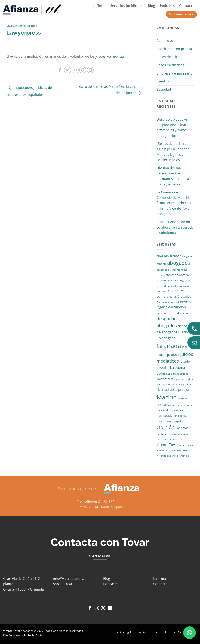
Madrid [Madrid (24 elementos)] (167, 397)
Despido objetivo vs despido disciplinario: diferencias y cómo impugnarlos (173, 127)
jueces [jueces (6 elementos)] (173, 354)
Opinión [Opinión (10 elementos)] (166, 427)
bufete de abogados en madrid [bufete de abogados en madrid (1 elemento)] (173, 286)
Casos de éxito (168, 57)
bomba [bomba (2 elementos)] (184, 275)
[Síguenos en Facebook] (90, 608)
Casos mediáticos (170, 65)
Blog (151, 6)
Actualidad (165, 41)
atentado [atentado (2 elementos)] (172, 275)
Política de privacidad (153, 632)
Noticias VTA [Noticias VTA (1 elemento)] (180, 416)
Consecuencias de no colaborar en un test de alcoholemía (175, 227)
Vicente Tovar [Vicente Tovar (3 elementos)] (167, 445)
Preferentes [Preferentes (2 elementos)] (165, 434)
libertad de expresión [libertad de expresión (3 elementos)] (173, 390)
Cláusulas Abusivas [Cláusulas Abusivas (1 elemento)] (167, 302)
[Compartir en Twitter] (68, 70)
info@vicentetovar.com (71, 579)
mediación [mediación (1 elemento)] (174, 405)
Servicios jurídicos (127, 6)
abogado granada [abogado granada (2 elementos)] (169, 256)
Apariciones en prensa (22, 26)
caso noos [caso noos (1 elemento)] (162, 291)
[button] (189, 633)
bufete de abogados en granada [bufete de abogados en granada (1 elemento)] (174, 281)
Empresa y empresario (174, 73)
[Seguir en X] (103, 608)
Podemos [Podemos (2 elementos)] (182, 428)
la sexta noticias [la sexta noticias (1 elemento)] (179, 374)
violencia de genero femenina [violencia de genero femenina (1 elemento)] (173, 456)
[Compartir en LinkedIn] (90, 70)
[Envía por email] (75, 70)
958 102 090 (62, 584)
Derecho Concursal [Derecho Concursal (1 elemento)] (182, 313)
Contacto (187, 6)
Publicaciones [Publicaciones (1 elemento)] (181, 434)
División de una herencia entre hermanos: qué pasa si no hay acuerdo (174, 176)
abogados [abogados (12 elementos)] (179, 263)
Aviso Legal (124, 632)
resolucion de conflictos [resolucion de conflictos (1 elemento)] (169, 440)
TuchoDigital (36, 635)
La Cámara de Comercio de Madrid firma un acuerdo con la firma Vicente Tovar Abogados (174, 203)
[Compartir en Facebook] (60, 70)
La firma (99, 6)
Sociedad (164, 89)
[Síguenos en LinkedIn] (110, 608)
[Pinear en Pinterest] (83, 70)
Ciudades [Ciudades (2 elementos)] (184, 296)
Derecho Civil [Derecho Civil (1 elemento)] (164, 313)
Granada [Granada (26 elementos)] (169, 346)
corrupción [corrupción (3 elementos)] (177, 307)
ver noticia (115, 56)
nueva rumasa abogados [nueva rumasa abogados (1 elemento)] (170, 421)
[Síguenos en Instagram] (97, 608)
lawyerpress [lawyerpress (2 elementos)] (165, 379)
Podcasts (167, 6)
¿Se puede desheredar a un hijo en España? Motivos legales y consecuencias (174, 152)
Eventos (163, 81)
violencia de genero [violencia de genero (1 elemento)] (179, 450)
